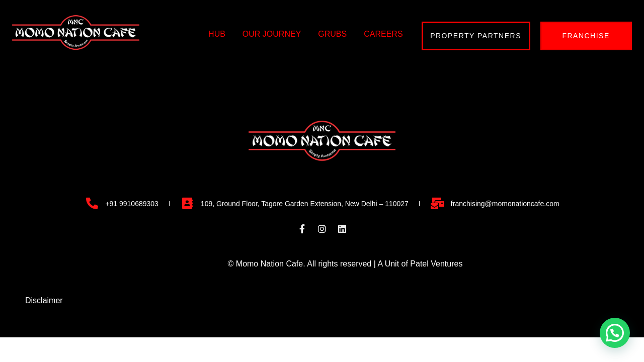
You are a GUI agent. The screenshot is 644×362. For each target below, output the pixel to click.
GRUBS (332, 34)
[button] (615, 333)
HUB (217, 34)
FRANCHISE (586, 36)
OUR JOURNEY (272, 34)
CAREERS (383, 34)
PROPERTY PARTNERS (476, 36)
